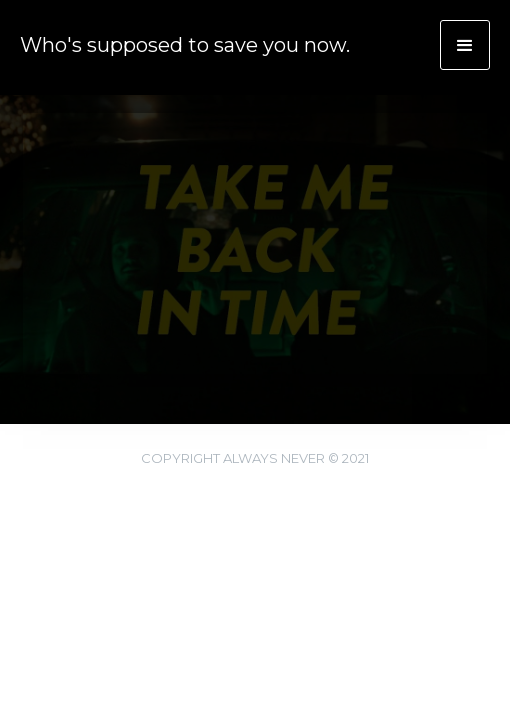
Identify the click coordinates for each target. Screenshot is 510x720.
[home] (175, 42)
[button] (465, 45)
